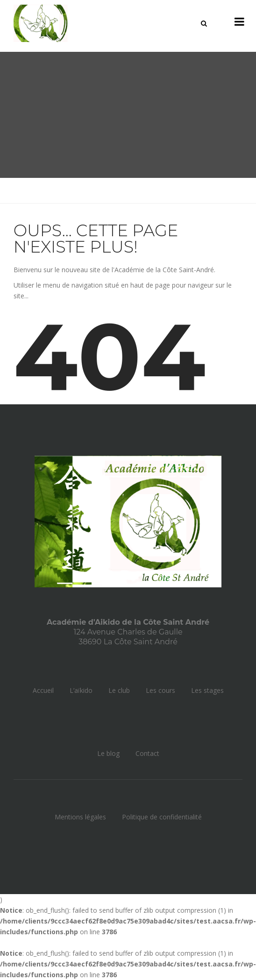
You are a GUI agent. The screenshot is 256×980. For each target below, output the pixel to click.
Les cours (160, 690)
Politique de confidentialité (162, 817)
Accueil (43, 690)
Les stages (207, 690)
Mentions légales (80, 817)
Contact (147, 753)
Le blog (108, 753)
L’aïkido (81, 690)
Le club (119, 690)
